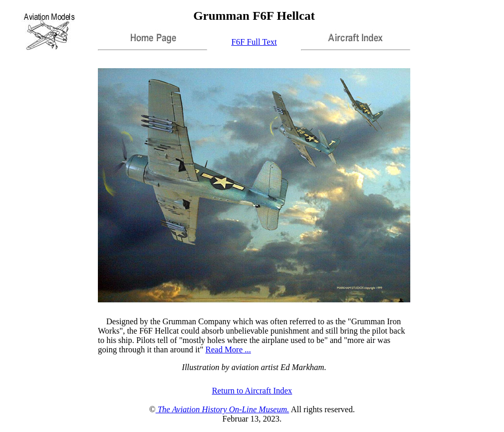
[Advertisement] (458, 32)
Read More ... (229, 350)
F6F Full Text (254, 42)
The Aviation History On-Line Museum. (223, 409)
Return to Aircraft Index (252, 391)
